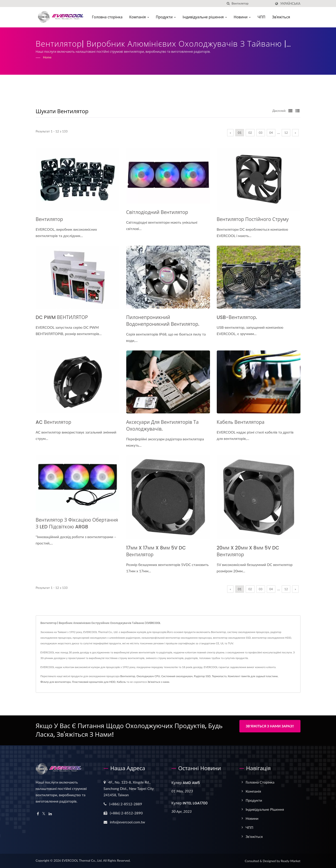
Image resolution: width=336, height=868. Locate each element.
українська (290, 4)
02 (250, 133)
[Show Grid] (291, 110)
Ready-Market (291, 861)
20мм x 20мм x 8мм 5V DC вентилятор (248, 551)
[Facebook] (38, 814)
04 (271, 133)
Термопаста (219, 676)
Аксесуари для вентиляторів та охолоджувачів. (162, 426)
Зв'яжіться (282, 17)
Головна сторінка (108, 17)
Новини (243, 17)
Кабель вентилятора (241, 422)
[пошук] (228, 4)
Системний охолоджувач (177, 676)
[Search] (252, 4)
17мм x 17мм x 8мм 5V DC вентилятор (156, 551)
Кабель (121, 682)
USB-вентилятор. (237, 317)
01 (240, 133)
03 (261, 133)
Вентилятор (49, 219)
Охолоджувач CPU (148, 676)
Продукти (167, 17)
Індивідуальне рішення (206, 17)
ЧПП (263, 17)
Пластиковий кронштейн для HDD (94, 682)
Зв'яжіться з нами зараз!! (270, 726)
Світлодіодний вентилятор (157, 212)
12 (286, 133)
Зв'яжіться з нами (158, 682)
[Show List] (298, 110)
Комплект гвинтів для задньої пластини (253, 676)
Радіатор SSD (202, 676)
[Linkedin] (50, 814)
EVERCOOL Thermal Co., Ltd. (82, 860)
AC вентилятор (54, 422)
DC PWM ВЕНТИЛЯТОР (62, 317)
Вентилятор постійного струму (253, 219)
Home (47, 57)
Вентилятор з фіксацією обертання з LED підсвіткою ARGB (77, 523)
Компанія (140, 17)
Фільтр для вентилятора (56, 682)
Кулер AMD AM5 (186, 783)
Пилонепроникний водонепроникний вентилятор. (163, 321)
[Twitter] (44, 814)
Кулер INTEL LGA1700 (190, 803)
